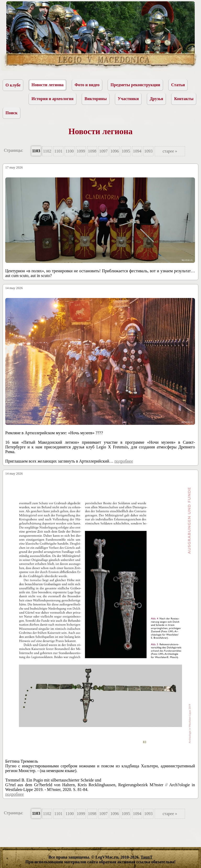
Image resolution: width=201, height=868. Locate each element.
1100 (69, 151)
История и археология (52, 99)
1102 (47, 151)
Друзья (156, 99)
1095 (126, 151)
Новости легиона (48, 85)
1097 (103, 151)
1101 (58, 151)
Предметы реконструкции (135, 85)
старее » (170, 151)
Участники (128, 99)
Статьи (178, 85)
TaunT (147, 857)
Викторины (96, 99)
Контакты (184, 99)
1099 (81, 151)
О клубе (13, 85)
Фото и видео (87, 85)
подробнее (124, 461)
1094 (137, 151)
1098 (92, 151)
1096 (115, 151)
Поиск (12, 113)
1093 (148, 151)
